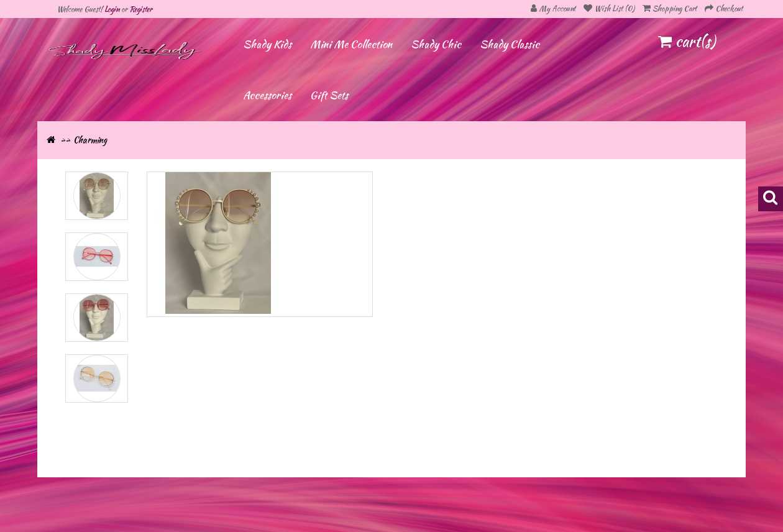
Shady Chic (436, 44)
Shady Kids (267, 44)
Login (112, 9)
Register (141, 9)
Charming (90, 140)
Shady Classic (510, 44)
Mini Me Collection (351, 44)
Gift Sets (329, 95)
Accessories (267, 95)
